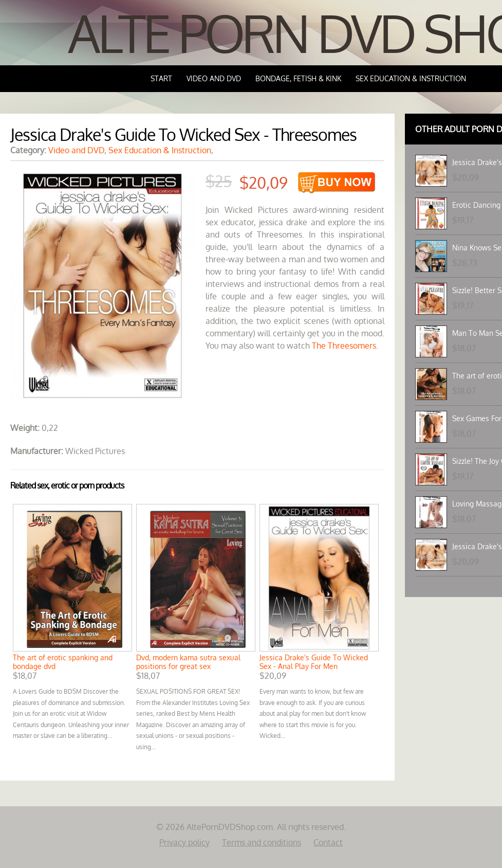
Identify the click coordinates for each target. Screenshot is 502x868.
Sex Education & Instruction (411, 78)
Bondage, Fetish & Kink (298, 78)
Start (161, 78)
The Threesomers (344, 346)
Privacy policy (184, 842)
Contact (328, 842)
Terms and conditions (262, 842)
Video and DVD (214, 78)
